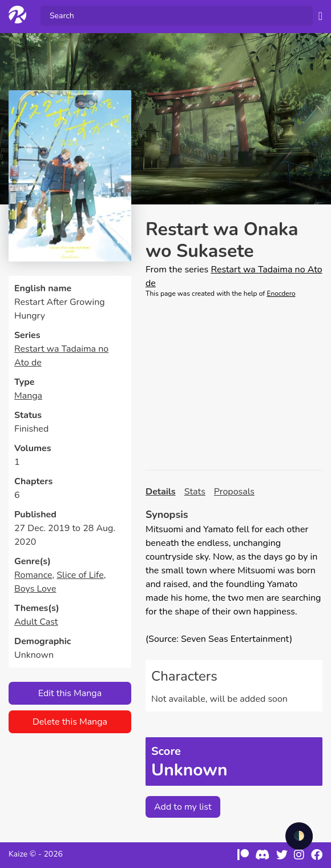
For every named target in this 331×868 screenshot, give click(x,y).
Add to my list (183, 807)
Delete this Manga (70, 722)
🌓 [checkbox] (299, 836)
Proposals (234, 492)
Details (161, 492)
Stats (195, 492)
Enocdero (281, 294)
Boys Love (35, 589)
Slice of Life (80, 575)
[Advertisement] (234, 384)
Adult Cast (36, 622)
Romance (33, 575)
